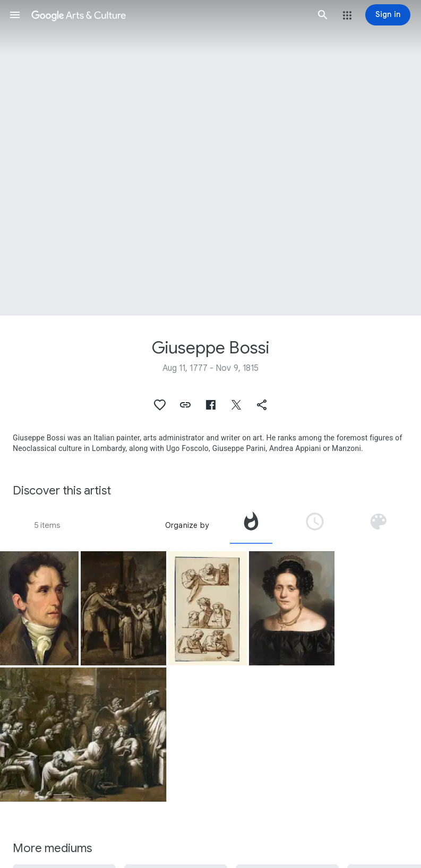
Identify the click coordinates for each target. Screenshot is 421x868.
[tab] (251, 525)
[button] (15, 15)
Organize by (187, 525)
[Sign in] (388, 15)
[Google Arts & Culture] (169, 15)
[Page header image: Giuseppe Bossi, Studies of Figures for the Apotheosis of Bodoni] (210, 158)
